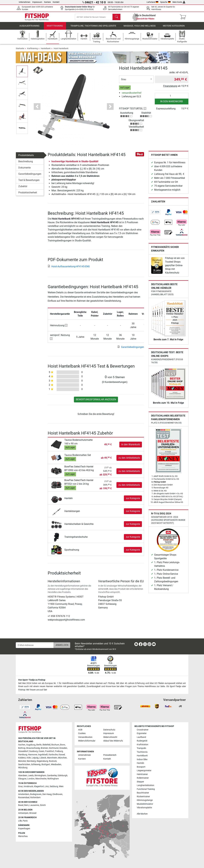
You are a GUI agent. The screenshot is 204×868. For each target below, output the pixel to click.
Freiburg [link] (59, 751)
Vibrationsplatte (144, 808)
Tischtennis (142, 752)
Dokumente (24, 170)
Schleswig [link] (36, 764)
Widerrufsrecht (110, 737)
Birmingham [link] (40, 776)
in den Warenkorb (172, 104)
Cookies (82, 733)
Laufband (141, 737)
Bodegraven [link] (36, 794)
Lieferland (153, 2)
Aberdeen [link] (23, 776)
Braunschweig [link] (33, 748)
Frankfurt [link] (50, 751)
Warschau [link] (23, 836)
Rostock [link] (53, 761)
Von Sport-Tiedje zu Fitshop (32, 680)
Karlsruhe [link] (53, 755)
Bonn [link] (63, 745)
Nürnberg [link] (31, 761)
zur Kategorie (133, 500)
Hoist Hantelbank (61, 51)
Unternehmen (25, 2)
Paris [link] (25, 821)
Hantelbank (46, 51)
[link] (155, 214)
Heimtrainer (142, 774)
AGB (80, 730)
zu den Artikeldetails (129, 460)
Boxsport (141, 767)
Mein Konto (179, 2)
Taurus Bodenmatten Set (78, 457)
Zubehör (23, 188)
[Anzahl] (172, 98)
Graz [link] (20, 786)
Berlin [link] (39, 745)
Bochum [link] (55, 745)
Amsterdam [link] (24, 794)
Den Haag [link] (47, 794)
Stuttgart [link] (46, 764)
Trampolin (141, 748)
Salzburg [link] (54, 786)
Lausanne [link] (34, 805)
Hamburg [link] (23, 755)
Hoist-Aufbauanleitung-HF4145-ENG (69, 268)
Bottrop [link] (22, 748)
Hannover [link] (33, 755)
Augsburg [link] (31, 745)
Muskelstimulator (145, 804)
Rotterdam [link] (35, 797)
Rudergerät (142, 741)
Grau (124, 81)
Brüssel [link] (33, 813)
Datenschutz (109, 730)
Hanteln (69, 500)
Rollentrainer (143, 778)
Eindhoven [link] (57, 794)
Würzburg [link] (23, 768)
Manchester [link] (41, 779)
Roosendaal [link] (24, 797)
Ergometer (142, 733)
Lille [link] (20, 821)
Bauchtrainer (143, 793)
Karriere (47, 2)
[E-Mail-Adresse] (35, 645)
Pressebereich (110, 755)
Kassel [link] (62, 755)
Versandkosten (85, 737)
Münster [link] (22, 761)
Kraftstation (143, 745)
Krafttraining (55, 28)
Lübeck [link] (43, 758)
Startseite (20, 51)
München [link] (62, 758)
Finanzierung (170, 88)
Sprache (165, 2)
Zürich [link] (43, 805)
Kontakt (56, 2)
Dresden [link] (63, 748)
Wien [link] (61, 786)
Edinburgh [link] (63, 776)
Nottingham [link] (53, 779)
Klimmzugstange (145, 800)
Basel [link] (21, 805)
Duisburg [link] (33, 751)
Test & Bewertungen (29, 182)
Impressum (37, 2)
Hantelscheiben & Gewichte (79, 526)
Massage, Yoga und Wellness (140, 28)
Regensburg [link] (42, 761)
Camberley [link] (52, 776)
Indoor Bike (142, 759)
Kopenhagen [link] (24, 829)
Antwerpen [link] (23, 813)
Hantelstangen (72, 513)
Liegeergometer (144, 771)
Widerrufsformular (87, 741)
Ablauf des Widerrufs (113, 741)
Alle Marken (142, 814)
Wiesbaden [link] (56, 764)
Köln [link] (29, 758)
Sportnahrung (72, 552)
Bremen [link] (44, 748)
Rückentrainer (143, 797)
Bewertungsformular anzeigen (96, 402)
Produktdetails (26, 157)
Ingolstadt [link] (43, 755)
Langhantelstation (145, 785)
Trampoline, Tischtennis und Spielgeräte (93, 28)
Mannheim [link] (52, 758)
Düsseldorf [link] (23, 751)
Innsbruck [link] (28, 786)
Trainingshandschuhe (76, 539)
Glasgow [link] (22, 779)
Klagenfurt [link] (39, 786)
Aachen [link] (22, 745)
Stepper (140, 782)
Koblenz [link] (22, 758)
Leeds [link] (31, 776)
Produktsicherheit (28, 195)
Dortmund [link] (54, 748)
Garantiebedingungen (30, 176)
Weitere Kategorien (174, 28)
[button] (37, 109)
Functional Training (146, 789)
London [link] (31, 779)
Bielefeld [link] (46, 745)
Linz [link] (47, 786)
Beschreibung (26, 164)
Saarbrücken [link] (24, 764)
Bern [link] (26, 805)
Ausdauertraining (29, 28)
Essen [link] (41, 751)
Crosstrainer (143, 730)
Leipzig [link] (35, 758)
